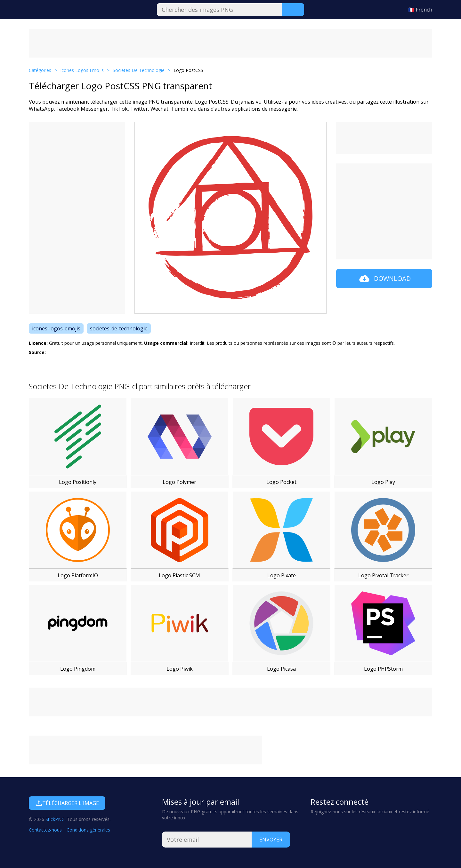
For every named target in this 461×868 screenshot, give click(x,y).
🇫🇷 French (420, 10)
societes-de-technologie (119, 328)
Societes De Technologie (139, 70)
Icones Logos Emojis (82, 70)
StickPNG (55, 819)
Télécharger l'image (67, 803)
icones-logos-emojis (56, 328)
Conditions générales (88, 830)
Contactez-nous (45, 830)
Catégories (40, 70)
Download (384, 279)
